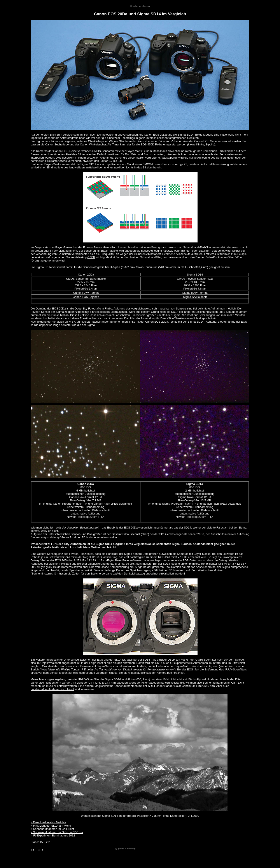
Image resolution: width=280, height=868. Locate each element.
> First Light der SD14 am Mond (51, 826)
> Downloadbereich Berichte (48, 822)
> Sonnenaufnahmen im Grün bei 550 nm (57, 832)
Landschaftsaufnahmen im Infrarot (52, 689)
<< (32, 850)
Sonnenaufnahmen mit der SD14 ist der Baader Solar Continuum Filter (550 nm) (164, 686)
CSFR (91, 257)
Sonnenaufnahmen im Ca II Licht (223, 683)
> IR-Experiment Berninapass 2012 (53, 835)
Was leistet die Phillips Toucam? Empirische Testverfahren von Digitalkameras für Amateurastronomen (108, 669)
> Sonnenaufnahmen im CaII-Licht (52, 829)
